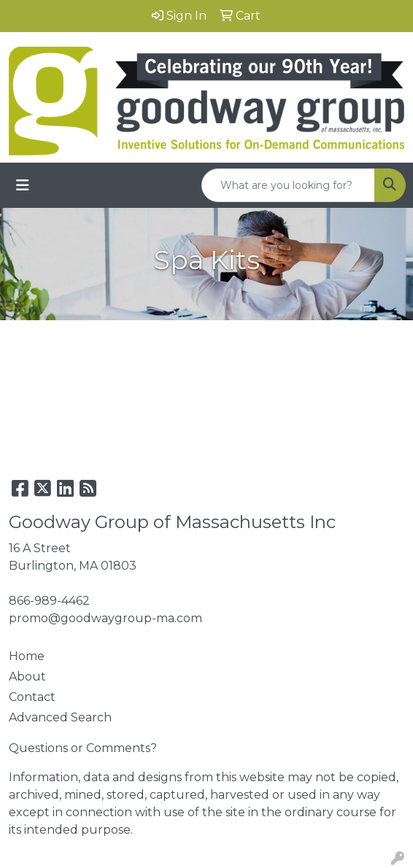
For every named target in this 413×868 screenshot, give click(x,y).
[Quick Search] (288, 185)
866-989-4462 (49, 601)
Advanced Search (60, 717)
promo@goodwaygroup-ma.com (105, 618)
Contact (32, 697)
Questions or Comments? (83, 748)
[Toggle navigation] (23, 185)
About (27, 677)
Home (27, 656)
